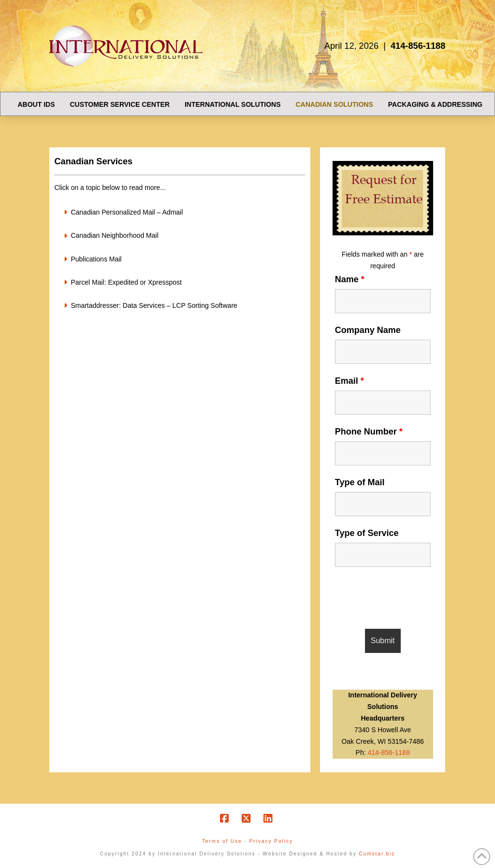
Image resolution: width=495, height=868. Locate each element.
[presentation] (408, 598)
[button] (180, 212)
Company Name (368, 330)
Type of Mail (360, 482)
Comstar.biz (377, 854)
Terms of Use (222, 841)
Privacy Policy (271, 841)
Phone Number (369, 432)
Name (350, 279)
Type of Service (367, 533)
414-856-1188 (389, 752)
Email (349, 381)
